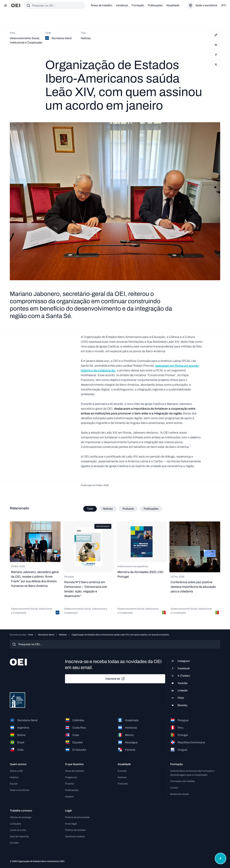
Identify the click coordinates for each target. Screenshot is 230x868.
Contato (14, 843)
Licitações (15, 824)
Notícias (63, 635)
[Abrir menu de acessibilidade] (220, 858)
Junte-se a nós (18, 830)
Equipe (14, 784)
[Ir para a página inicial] (16, 5)
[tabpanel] (115, 569)
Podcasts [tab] (128, 509)
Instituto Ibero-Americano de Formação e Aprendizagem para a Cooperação (192, 773)
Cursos (174, 788)
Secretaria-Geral (46, 635)
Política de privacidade (77, 817)
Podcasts (123, 784)
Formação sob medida (182, 781)
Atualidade (173, 5)
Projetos (70, 784)
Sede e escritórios (20, 790)
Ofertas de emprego (21, 817)
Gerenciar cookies (75, 836)
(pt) (224, 5)
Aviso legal (71, 824)
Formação (138, 5)
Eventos (122, 771)
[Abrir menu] (6, 6)
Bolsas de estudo (180, 794)
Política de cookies (75, 830)
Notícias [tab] (108, 509)
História (14, 777)
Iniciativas (122, 5)
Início (31, 635)
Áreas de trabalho (102, 5)
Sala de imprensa (19, 836)
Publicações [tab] (151, 509)
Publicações (155, 5)
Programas (71, 777)
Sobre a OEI (16, 771)
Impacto (69, 797)
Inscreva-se (115, 679)
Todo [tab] (90, 509)
